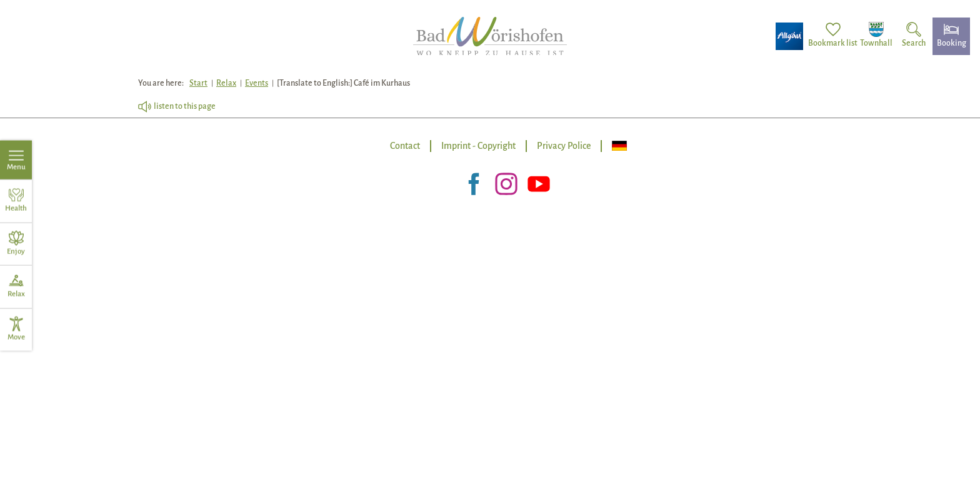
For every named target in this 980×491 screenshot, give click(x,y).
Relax (226, 83)
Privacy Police (564, 146)
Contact (405, 146)
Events (257, 83)
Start (198, 83)
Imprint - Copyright (478, 146)
